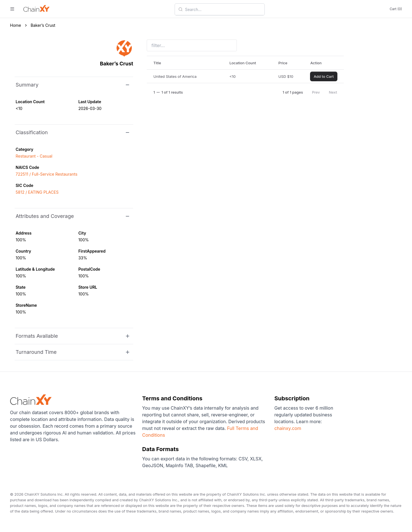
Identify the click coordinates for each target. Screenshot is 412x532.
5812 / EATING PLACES (37, 192)
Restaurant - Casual (34, 156)
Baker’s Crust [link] (43, 25)
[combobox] (223, 9)
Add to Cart (324, 76)
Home (16, 25)
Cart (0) (396, 9)
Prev (316, 92)
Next (333, 92)
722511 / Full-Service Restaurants (47, 174)
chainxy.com (288, 428)
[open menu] (12, 9)
